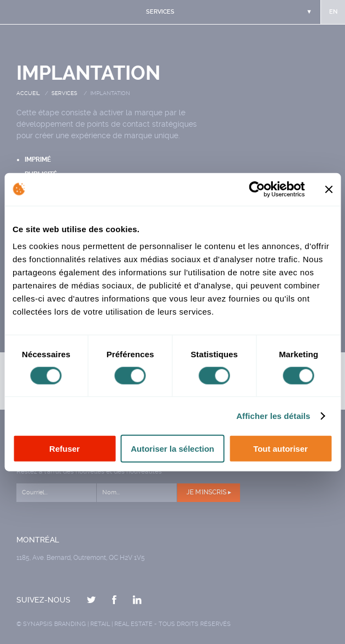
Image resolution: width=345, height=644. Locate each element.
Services (64, 93)
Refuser (65, 449)
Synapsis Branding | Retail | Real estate (88, 624)
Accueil (28, 93)
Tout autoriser (280, 449)
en (333, 12)
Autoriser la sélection (172, 449)
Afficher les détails (273, 415)
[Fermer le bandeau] (329, 189)
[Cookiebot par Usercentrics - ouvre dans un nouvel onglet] (257, 189)
